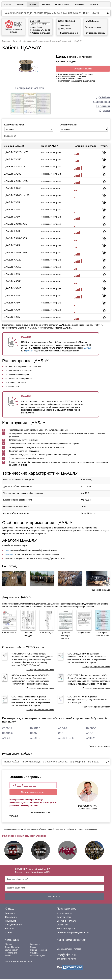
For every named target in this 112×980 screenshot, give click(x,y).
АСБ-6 (90, 734)
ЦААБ (33, 734)
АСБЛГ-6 (35, 739)
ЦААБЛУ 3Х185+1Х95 (16, 182)
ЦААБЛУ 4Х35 (12, 297)
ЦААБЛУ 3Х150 (12, 161)
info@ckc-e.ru (92, 21)
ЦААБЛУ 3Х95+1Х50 (15, 254)
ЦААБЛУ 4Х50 (12, 304)
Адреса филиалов (41, 33)
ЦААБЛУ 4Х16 (12, 275)
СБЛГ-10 (7, 730)
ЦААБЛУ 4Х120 (12, 261)
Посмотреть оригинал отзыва (40, 671)
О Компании (79, 4)
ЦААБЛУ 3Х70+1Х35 (15, 240)
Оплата (104, 111)
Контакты (94, 4)
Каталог (33, 4)
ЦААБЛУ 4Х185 (12, 282)
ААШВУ (90, 739)
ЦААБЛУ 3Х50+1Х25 (15, 225)
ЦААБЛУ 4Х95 (12, 318)
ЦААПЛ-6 (7, 734)
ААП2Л (6, 739)
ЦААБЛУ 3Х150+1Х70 (16, 168)
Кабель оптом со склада (13, 26)
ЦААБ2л (29, 352)
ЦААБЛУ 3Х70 (12, 232)
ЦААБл (87, 349)
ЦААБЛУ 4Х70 (12, 311)
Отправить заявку (95, 33)
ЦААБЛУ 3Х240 (12, 189)
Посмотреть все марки (99, 748)
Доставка (46, 4)
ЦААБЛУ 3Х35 (12, 211)
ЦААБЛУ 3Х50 (12, 218)
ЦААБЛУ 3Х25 (12, 204)
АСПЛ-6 (63, 730)
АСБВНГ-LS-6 (66, 739)
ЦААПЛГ (35, 730)
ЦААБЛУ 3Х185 (12, 175)
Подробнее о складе (100, 591)
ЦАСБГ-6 (91, 730)
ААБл (8, 552)
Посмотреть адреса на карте (18, 963)
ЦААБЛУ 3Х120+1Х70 (16, 154)
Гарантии (103, 106)
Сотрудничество (62, 4)
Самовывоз (101, 102)
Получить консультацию (33, 793)
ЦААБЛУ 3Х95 (12, 247)
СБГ (60, 734)
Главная (8, 4)
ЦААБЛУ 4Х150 (12, 268)
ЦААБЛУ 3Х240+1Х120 (17, 197)
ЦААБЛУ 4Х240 (12, 290)
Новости (20, 4)
